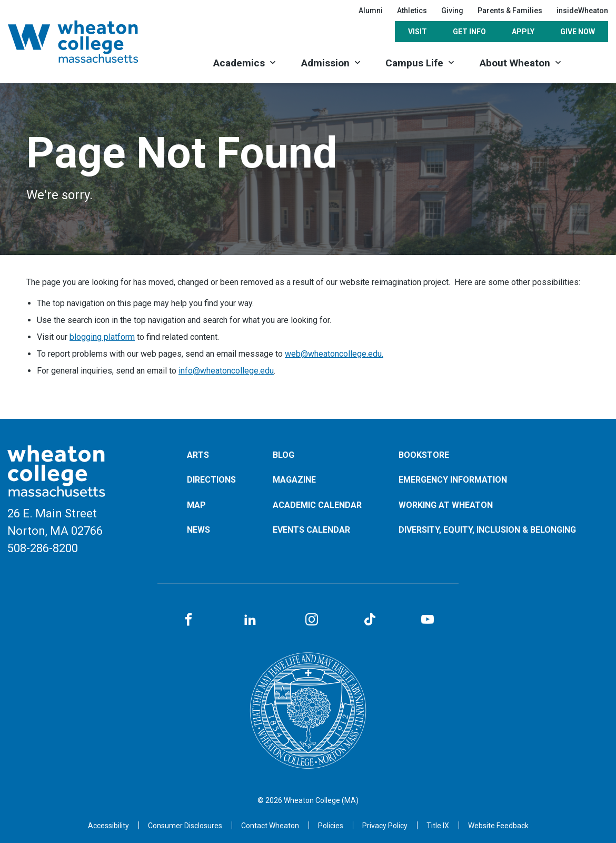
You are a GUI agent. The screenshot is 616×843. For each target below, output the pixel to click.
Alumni (371, 11)
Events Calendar (311, 530)
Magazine (294, 480)
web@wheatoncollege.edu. (334, 354)
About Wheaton (515, 63)
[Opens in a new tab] (270, 826)
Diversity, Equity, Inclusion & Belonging (487, 530)
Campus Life (414, 63)
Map (196, 505)
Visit (418, 32)
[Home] (87, 42)
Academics (239, 63)
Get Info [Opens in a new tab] (469, 32)
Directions (211, 480)
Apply (523, 32)
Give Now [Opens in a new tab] (578, 32)
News (198, 530)
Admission (325, 63)
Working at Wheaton (446, 505)
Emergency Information (453, 480)
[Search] (591, 62)
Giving (452, 11)
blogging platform (102, 337)
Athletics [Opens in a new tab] (412, 11)
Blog (284, 455)
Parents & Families (510, 11)
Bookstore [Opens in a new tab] (424, 455)
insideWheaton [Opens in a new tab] (582, 11)
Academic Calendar (317, 505)
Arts (198, 455)
